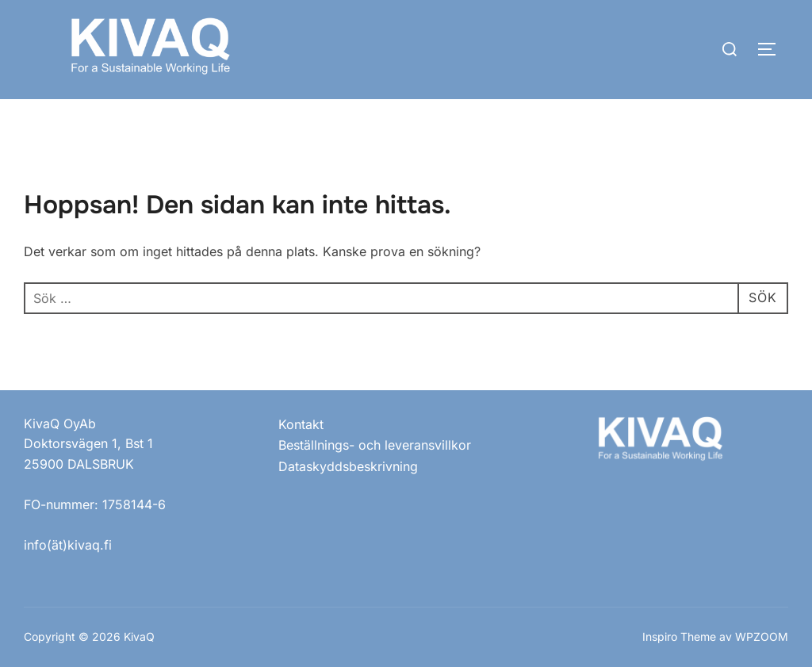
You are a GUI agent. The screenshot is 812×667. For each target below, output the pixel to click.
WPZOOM (762, 636)
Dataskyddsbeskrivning (348, 466)
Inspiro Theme (679, 636)
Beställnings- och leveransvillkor (375, 445)
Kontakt (301, 424)
